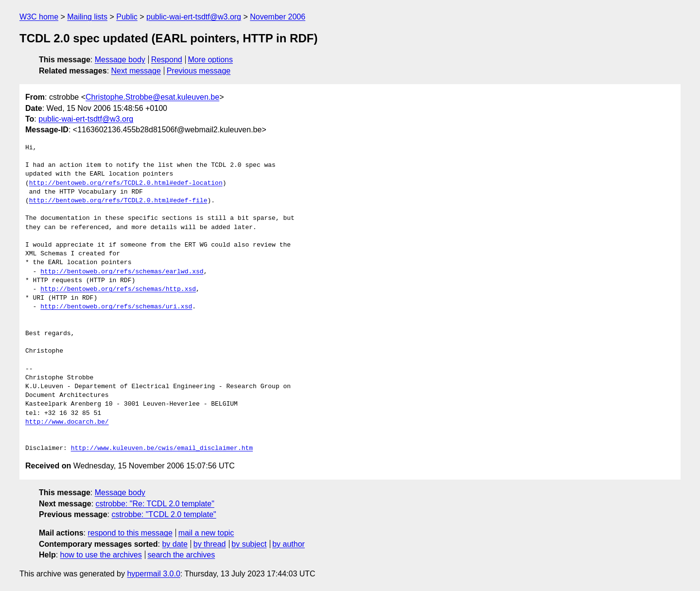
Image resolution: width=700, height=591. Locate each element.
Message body (120, 60)
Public (127, 17)
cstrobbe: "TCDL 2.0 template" (164, 514)
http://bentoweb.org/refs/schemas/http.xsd (118, 289)
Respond (167, 60)
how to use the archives (101, 555)
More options (211, 60)
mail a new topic (206, 533)
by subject (249, 544)
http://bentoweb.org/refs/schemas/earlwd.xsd (122, 272)
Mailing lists (87, 17)
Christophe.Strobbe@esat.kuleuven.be (152, 97)
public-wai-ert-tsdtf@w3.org (194, 17)
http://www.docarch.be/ (67, 422)
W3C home (39, 17)
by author (289, 544)
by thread (210, 544)
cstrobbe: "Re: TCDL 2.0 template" (155, 504)
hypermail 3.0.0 (153, 574)
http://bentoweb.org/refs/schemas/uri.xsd (116, 307)
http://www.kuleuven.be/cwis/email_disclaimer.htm (162, 448)
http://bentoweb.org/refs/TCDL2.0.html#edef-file (118, 201)
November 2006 (278, 17)
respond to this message (130, 533)
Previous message (199, 71)
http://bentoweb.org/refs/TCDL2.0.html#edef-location (126, 183)
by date (175, 544)
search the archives (182, 555)
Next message (136, 71)
